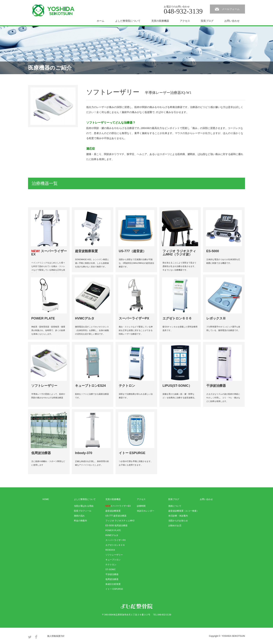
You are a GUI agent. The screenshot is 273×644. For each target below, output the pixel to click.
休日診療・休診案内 (178, 516)
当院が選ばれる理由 (84, 506)
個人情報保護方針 (56, 636)
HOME (46, 499)
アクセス (185, 21)
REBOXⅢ (110, 550)
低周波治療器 (112, 579)
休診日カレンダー (146, 511)
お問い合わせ (232, 21)
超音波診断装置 (113, 511)
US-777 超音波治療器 (116, 516)
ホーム (101, 21)
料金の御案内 (80, 521)
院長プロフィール (83, 511)
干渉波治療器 (112, 574)
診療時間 (141, 506)
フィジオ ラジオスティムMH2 (120, 521)
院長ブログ (207, 21)
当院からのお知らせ (178, 521)
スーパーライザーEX (118, 506)
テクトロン (111, 565)
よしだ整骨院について (128, 21)
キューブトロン (113, 560)
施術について (175, 506)
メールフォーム (231, 9)
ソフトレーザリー (114, 555)
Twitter (30, 637)
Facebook (36, 637)
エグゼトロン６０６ (115, 545)
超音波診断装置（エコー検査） (184, 511)
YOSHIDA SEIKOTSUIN (233, 636)
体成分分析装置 (113, 584)
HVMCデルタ (112, 535)
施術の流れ (79, 516)
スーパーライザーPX (116, 540)
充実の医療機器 (160, 21)
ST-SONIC (111, 569)
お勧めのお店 (175, 526)
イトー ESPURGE (114, 589)
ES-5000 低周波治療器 (116, 526)
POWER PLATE (113, 530)
